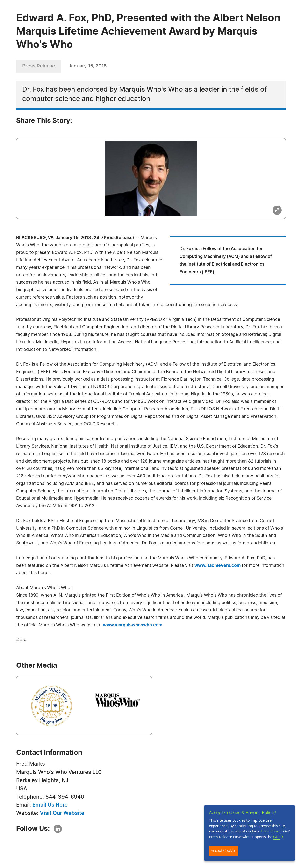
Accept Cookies (224, 850)
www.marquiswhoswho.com (133, 625)
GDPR (278, 837)
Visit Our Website (62, 813)
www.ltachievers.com (218, 566)
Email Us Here (50, 805)
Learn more (271, 831)
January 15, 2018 (88, 66)
